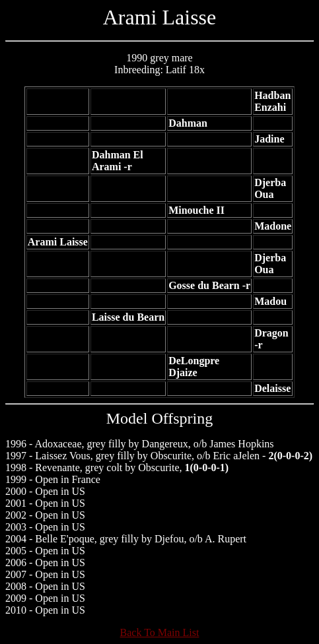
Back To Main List (160, 632)
